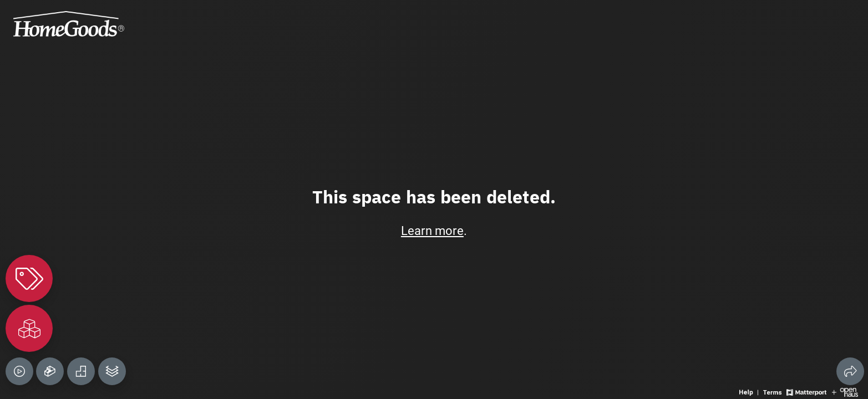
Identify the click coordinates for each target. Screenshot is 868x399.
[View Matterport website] (806, 392)
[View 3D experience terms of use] (773, 392)
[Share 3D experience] (850, 371)
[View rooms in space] (29, 328)
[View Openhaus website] (845, 392)
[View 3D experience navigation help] (750, 392)
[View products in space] (29, 278)
